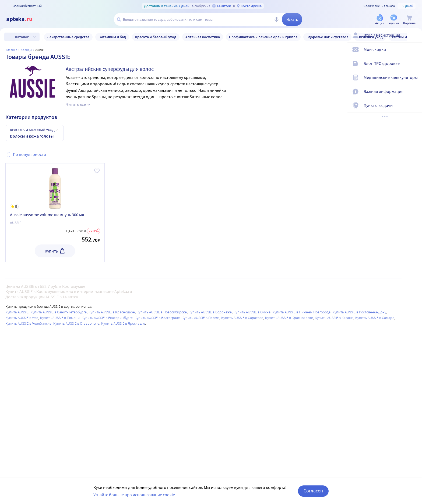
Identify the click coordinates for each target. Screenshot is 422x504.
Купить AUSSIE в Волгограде (157, 318)
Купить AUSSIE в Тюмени (60, 318)
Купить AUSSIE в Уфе (22, 318)
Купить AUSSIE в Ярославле (123, 323)
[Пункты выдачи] (414, 110)
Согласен (313, 491)
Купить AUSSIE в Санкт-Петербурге (59, 312)
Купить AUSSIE (17, 312)
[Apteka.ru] (24, 19)
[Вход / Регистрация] (414, 40)
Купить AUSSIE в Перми (201, 318)
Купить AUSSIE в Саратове (242, 318)
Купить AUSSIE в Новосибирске (162, 312)
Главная (12, 50)
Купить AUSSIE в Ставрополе (76, 323)
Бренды (26, 50)
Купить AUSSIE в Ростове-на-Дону (359, 312)
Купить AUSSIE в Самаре (375, 318)
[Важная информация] (414, 96)
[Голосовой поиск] (276, 19)
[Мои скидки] (414, 54)
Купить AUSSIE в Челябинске (28, 323)
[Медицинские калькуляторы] (414, 82)
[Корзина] (409, 20)
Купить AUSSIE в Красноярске (289, 318)
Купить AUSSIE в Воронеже (210, 312)
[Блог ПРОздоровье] (414, 68)
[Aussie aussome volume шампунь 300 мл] (55, 186)
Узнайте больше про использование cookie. (135, 495)
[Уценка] (394, 20)
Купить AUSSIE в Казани (334, 318)
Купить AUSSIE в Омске (252, 312)
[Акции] (380, 20)
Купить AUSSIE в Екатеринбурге (107, 318)
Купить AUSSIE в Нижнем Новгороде (301, 312)
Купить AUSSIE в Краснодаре (112, 312)
